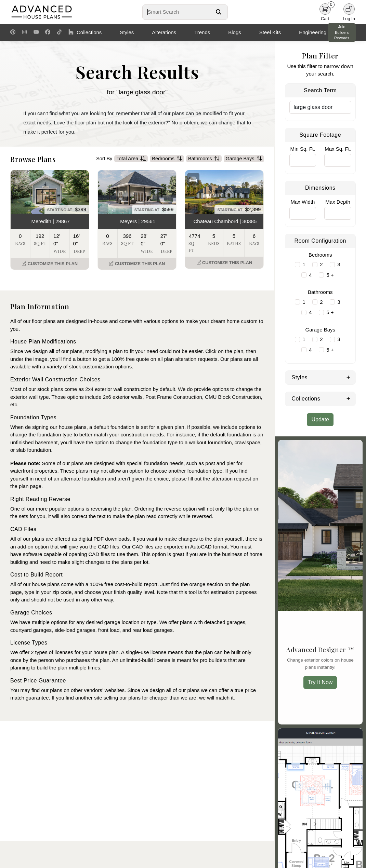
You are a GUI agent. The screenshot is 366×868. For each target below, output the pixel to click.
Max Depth (338, 202)
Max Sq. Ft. (338, 149)
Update (320, 419)
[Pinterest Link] (13, 32)
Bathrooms (204, 159)
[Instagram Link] (24, 32)
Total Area (131, 159)
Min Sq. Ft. (303, 149)
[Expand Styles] (348, 377)
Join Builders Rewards (342, 32)
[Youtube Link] (36, 32)
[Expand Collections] (348, 398)
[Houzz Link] (71, 32)
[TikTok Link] (59, 32)
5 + (330, 275)
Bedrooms (167, 159)
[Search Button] (219, 12)
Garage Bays (244, 159)
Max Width (303, 202)
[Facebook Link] (48, 32)
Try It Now (320, 682)
